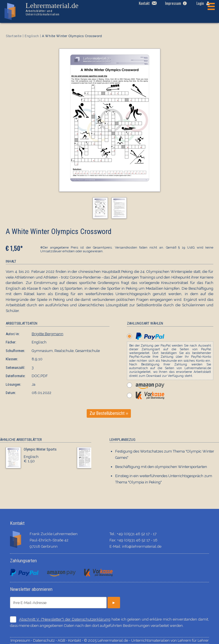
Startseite (14, 36)
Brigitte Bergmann (47, 334)
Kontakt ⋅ (76, 640)
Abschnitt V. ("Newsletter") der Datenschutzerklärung (65, 619)
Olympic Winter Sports (40, 449)
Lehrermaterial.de (56, 9)
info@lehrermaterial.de (142, 546)
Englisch (32, 36)
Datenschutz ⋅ (45, 640)
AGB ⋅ (63, 640)
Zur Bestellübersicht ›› (109, 413)
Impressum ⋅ (22, 640)
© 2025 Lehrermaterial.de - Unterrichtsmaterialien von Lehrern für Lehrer (146, 640)
